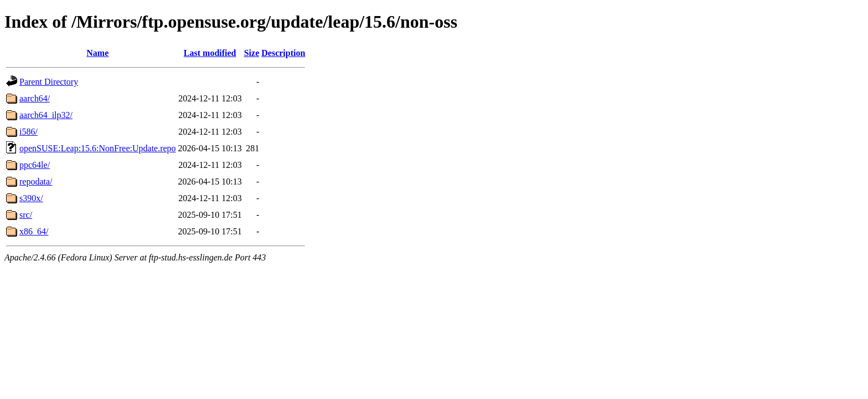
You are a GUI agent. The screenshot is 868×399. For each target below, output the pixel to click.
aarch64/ (35, 98)
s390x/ (31, 198)
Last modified (210, 53)
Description (283, 53)
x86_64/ (34, 231)
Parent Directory (49, 82)
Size (252, 53)
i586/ (29, 132)
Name (97, 53)
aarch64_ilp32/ (46, 115)
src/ (26, 215)
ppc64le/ (35, 165)
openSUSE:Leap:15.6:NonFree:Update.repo (98, 148)
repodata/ (36, 181)
